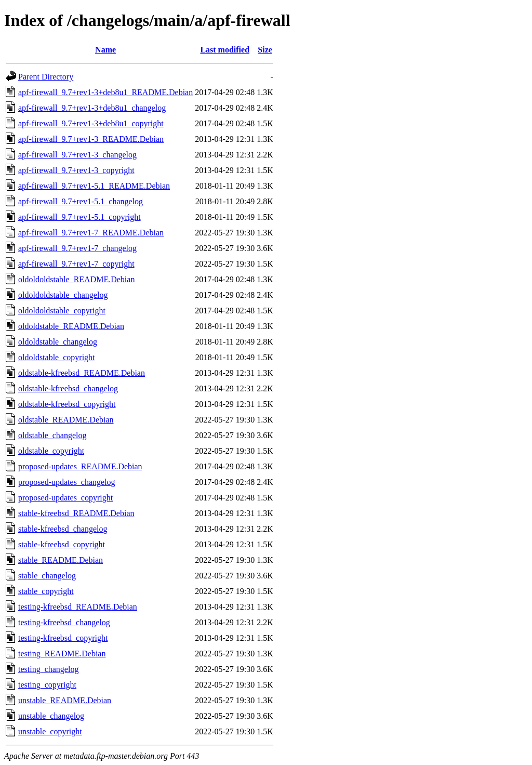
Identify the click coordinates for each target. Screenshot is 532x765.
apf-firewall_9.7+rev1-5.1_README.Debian (94, 186)
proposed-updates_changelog (67, 482)
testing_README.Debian (62, 654)
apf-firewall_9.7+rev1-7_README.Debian (91, 233)
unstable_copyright (50, 731)
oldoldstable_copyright (57, 357)
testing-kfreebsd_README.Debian (78, 607)
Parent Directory (46, 77)
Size (265, 50)
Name (105, 50)
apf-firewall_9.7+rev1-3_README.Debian (91, 139)
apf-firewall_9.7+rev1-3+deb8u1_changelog (92, 108)
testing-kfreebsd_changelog (64, 622)
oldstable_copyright (51, 451)
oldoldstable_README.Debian (71, 326)
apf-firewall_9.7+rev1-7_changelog (77, 248)
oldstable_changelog (52, 435)
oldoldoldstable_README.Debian (76, 279)
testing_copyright (47, 685)
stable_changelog (47, 576)
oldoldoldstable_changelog (63, 295)
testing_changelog (48, 669)
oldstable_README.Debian (66, 420)
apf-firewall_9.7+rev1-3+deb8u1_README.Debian (105, 92)
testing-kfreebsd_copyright (63, 638)
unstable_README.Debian (65, 700)
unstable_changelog (51, 716)
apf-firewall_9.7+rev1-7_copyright (76, 264)
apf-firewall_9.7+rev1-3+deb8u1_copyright (91, 123)
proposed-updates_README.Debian (80, 466)
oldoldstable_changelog (58, 342)
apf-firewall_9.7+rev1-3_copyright (76, 170)
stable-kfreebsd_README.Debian (76, 513)
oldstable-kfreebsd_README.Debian (82, 373)
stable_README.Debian (61, 560)
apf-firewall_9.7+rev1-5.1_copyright (79, 217)
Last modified (225, 50)
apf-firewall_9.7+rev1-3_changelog (77, 155)
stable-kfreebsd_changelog (63, 529)
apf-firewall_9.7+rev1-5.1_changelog (81, 201)
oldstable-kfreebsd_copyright (67, 404)
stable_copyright (46, 591)
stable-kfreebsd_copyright (62, 544)
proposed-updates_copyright (65, 498)
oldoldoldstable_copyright (62, 311)
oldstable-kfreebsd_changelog (68, 388)
